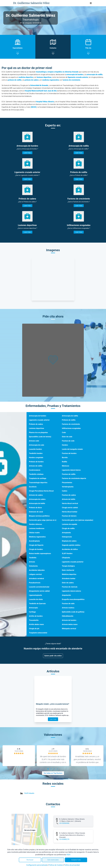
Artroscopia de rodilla (70, 416)
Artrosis (32, 562)
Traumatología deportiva (38, 483)
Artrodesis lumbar (69, 579)
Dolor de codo (67, 437)
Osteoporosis (67, 537)
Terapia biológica (68, 566)
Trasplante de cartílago (38, 478)
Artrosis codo (34, 441)
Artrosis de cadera (36, 495)
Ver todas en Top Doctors (53, 773)
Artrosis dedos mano (70, 624)
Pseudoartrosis (35, 583)
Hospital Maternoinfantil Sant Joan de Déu (41, 91)
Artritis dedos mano (36, 624)
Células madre (34, 533)
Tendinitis (33, 558)
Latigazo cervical (35, 574)
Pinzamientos (67, 483)
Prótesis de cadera (36, 424)
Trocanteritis (34, 620)
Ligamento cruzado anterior (39, 420)
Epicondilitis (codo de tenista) (40, 437)
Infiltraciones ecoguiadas (71, 428)
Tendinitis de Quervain (37, 604)
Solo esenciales (53, 860)
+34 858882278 (64, 839)
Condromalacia (35, 470)
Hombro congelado (36, 458)
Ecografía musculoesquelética (73, 599)
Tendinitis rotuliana (36, 474)
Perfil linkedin (29, 793)
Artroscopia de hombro (38, 416)
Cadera (65, 491)
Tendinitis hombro (36, 453)
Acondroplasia (34, 541)
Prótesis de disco (35, 508)
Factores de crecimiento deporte (74, 478)
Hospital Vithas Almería (45, 102)
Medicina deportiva (69, 574)
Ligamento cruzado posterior (73, 562)
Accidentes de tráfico (70, 549)
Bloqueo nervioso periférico (39, 516)
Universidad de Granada (39, 85)
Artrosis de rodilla (36, 466)
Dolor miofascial (68, 570)
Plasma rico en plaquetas (38, 432)
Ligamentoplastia (36, 595)
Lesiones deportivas (37, 428)
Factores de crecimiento (71, 424)
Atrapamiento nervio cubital (39, 591)
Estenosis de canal (36, 512)
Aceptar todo (76, 860)
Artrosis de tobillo (69, 499)
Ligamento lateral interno (71, 470)
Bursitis (65, 458)
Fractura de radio (68, 604)
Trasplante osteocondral (38, 633)
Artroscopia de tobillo (37, 503)
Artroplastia (66, 533)
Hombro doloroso (36, 524)
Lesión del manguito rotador (72, 449)
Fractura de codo (68, 441)
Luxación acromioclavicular (39, 587)
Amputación (66, 595)
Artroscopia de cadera (37, 499)
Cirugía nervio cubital (70, 508)
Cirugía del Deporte (36, 545)
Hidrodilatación (68, 616)
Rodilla (65, 462)
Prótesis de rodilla (69, 420)
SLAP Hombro (67, 553)
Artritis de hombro (36, 616)
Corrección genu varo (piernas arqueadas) (78, 520)
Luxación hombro (35, 449)
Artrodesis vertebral (37, 579)
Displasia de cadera (69, 541)
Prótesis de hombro (36, 462)
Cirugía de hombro (36, 549)
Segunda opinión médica (71, 545)
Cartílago (32, 612)
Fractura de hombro (69, 453)
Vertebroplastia (68, 487)
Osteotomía (33, 566)
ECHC (34, 107)
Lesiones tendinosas (37, 528)
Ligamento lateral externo (71, 591)
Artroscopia (33, 608)
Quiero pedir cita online (53, 656)
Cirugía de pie (34, 629)
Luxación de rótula (36, 599)
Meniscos (66, 466)
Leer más (27, 153)
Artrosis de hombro (69, 620)
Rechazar (30, 860)
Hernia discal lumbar (70, 512)
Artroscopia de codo (37, 445)
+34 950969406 (64, 823)
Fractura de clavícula (70, 587)
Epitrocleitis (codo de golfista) (73, 612)
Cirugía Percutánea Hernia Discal (41, 491)
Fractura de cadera (69, 495)
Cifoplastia (66, 558)
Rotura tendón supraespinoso (40, 553)
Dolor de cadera (68, 583)
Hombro (65, 445)
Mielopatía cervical (69, 629)
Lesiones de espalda (69, 524)
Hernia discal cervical (70, 503)
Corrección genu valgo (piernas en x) (43, 520)
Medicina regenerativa (37, 537)
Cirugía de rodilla (68, 528)
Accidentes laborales (37, 570)
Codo (64, 432)
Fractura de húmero (69, 516)
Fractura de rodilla (69, 474)
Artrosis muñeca (68, 608)
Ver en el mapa (30, 830)
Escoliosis (33, 487)
